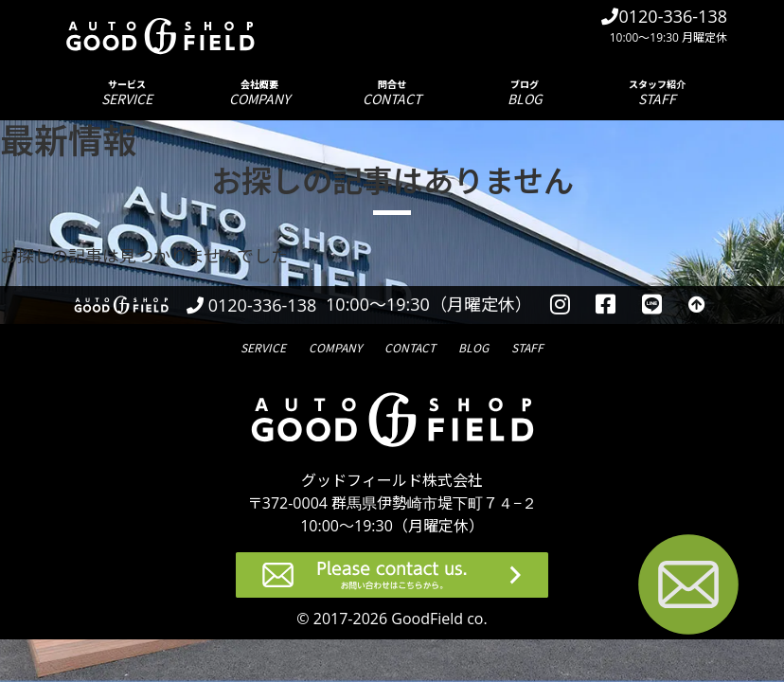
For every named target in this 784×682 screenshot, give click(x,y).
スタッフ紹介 (657, 92)
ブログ (525, 92)
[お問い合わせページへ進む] (688, 588)
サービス (127, 92)
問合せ (392, 92)
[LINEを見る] (652, 305)
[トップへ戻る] (697, 305)
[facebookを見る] (606, 305)
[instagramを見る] (560, 305)
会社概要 (259, 92)
